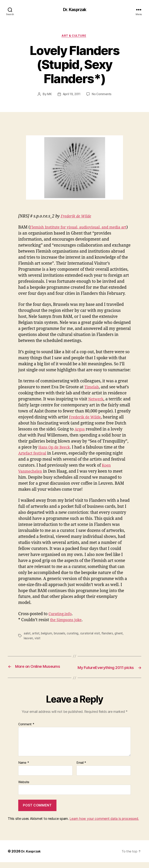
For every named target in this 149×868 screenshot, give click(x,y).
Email (81, 769)
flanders (108, 634)
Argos (101, 430)
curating (74, 634)
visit (38, 639)
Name (24, 769)
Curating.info (61, 615)
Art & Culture (74, 37)
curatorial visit (91, 634)
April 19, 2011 (71, 95)
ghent (120, 634)
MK (48, 95)
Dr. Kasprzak (74, 10)
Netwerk (97, 400)
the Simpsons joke (67, 621)
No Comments (102, 95)
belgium (47, 634)
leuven (28, 639)
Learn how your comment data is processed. (104, 824)
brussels (60, 634)
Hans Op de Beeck (83, 448)
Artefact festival (73, 454)
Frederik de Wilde (78, 217)
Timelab (92, 388)
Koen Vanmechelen (53, 472)
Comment (26, 730)
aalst (27, 634)
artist (36, 634)
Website (24, 788)
